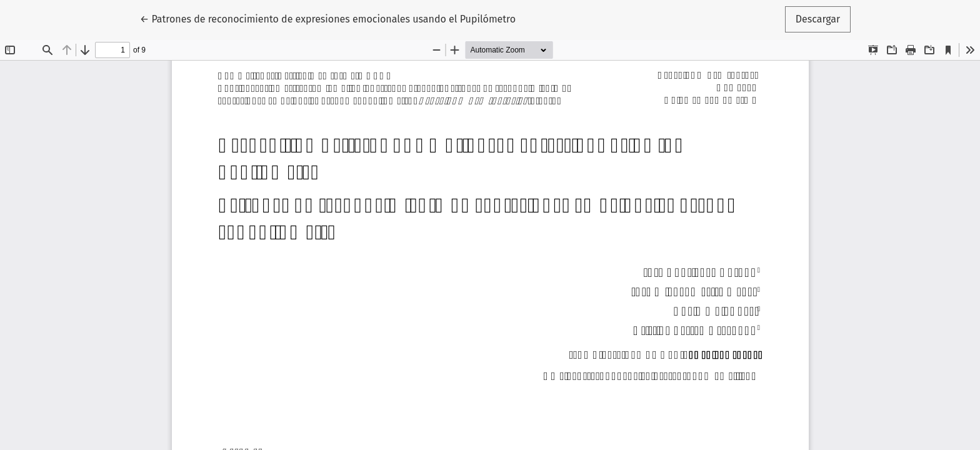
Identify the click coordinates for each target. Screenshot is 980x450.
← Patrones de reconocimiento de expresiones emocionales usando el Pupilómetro (328, 18)
